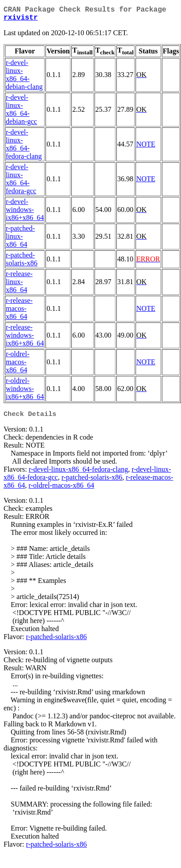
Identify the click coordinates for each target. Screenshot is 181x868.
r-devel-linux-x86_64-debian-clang (24, 78)
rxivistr (21, 20)
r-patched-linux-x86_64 (20, 240)
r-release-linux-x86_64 (19, 285)
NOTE (146, 148)
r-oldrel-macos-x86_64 (18, 365)
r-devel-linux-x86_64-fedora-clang (24, 148)
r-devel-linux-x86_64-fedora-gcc (21, 182)
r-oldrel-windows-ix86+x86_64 (25, 392)
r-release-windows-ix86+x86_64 (25, 339)
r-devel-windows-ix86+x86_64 (25, 213)
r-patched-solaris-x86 (22, 263)
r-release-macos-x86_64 (19, 312)
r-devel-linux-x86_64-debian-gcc (21, 113)
